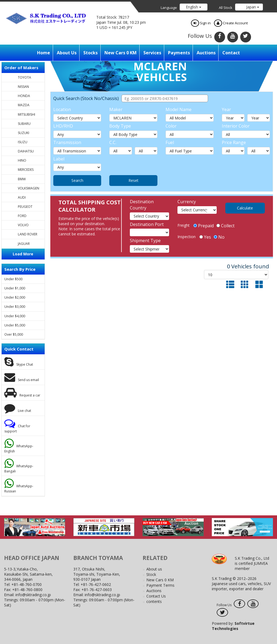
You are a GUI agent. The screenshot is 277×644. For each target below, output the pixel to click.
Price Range (234, 142)
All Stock (226, 8)
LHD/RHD (63, 126)
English (194, 7)
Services (152, 53)
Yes (205, 237)
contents (154, 601)
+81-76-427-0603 (97, 590)
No (219, 237)
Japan (252, 7)
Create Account (231, 23)
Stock (151, 574)
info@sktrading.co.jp (33, 595)
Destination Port (147, 224)
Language (169, 8)
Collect (225, 226)
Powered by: (233, 626)
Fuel (170, 142)
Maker (116, 109)
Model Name (179, 109)
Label (59, 159)
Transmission (67, 142)
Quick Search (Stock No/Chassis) (86, 98)
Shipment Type (145, 241)
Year (226, 109)
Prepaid (204, 226)
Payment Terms (160, 585)
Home (44, 53)
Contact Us (156, 596)
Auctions (206, 53)
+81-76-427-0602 (96, 584)
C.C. (113, 142)
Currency (187, 202)
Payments (179, 53)
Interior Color (236, 126)
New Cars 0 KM (121, 53)
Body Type (120, 126)
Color (171, 126)
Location (62, 109)
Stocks (90, 53)
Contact (231, 53)
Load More (23, 254)
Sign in (201, 23)
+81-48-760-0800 (27, 590)
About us (67, 53)
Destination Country (142, 205)
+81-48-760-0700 (27, 584)
